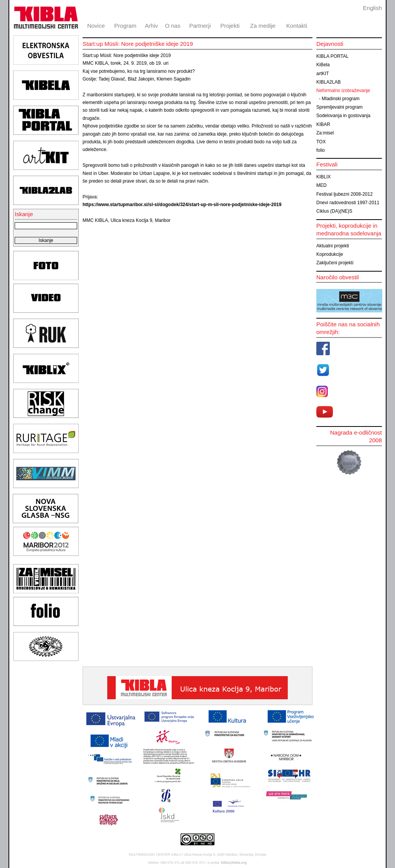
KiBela (323, 65)
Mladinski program (341, 99)
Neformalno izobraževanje (343, 91)
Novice (96, 26)
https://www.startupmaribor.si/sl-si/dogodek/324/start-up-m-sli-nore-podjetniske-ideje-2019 (182, 205)
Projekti (230, 26)
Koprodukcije (330, 254)
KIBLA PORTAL (333, 56)
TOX (321, 142)
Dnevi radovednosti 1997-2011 (348, 203)
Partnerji (200, 26)
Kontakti (297, 26)
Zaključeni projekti (335, 263)
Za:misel (325, 133)
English (372, 8)
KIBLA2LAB (328, 82)
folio (321, 150)
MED (322, 185)
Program (125, 26)
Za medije (263, 26)
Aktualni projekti (333, 246)
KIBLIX (323, 177)
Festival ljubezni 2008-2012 (344, 194)
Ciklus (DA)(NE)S (334, 211)
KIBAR (323, 124)
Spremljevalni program (339, 107)
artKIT (323, 74)
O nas (173, 26)
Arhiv (151, 26)
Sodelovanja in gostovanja (343, 116)
